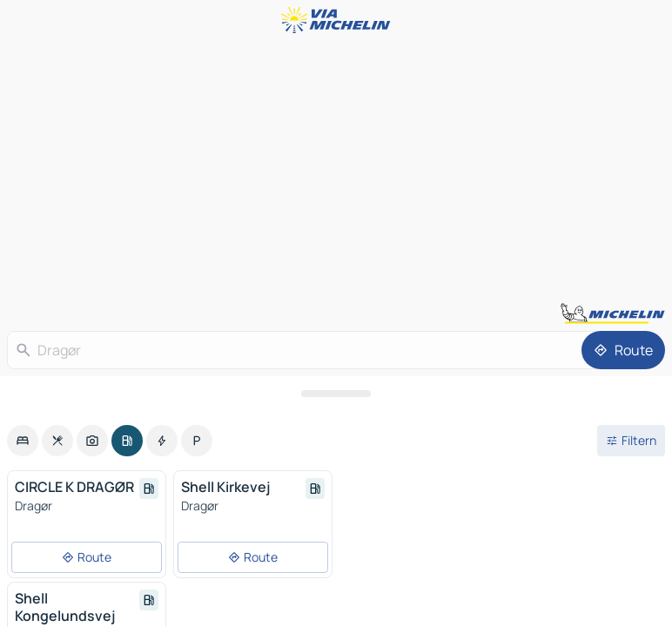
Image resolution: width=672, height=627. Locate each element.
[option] (23, 441)
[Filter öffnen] (631, 441)
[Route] (623, 350)
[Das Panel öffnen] (336, 394)
